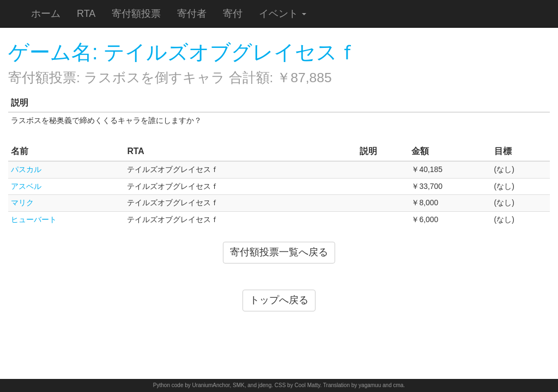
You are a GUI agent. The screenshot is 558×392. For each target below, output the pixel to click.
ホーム (46, 14)
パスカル (26, 169)
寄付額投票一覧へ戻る (279, 252)
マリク (22, 203)
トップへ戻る (279, 300)
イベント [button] (283, 14)
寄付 (233, 14)
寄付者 (192, 14)
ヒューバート (34, 219)
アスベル (26, 186)
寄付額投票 (136, 14)
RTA (86, 14)
